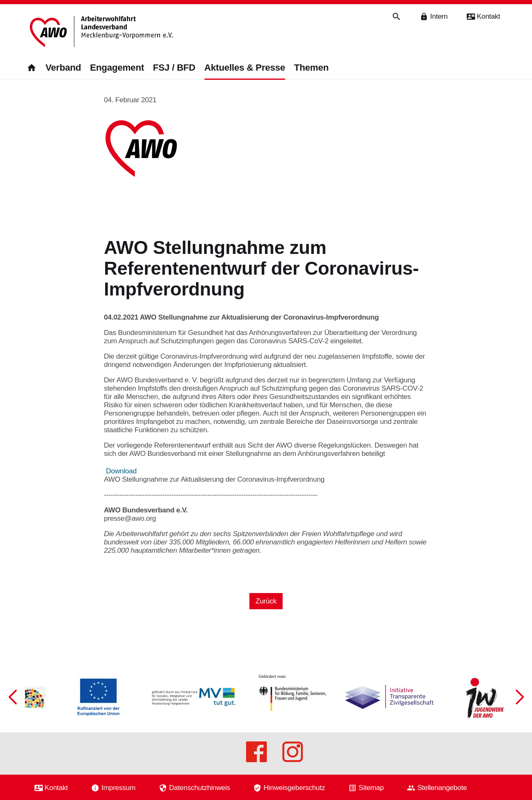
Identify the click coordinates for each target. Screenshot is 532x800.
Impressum (118, 788)
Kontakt (56, 788)
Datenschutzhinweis (200, 788)
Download (121, 471)
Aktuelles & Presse (245, 68)
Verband (63, 68)
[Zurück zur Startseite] (103, 32)
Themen (312, 68)
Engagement (117, 68)
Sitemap (371, 788)
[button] (520, 697)
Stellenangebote (442, 788)
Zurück (266, 601)
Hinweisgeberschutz (294, 788)
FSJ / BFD (174, 68)
